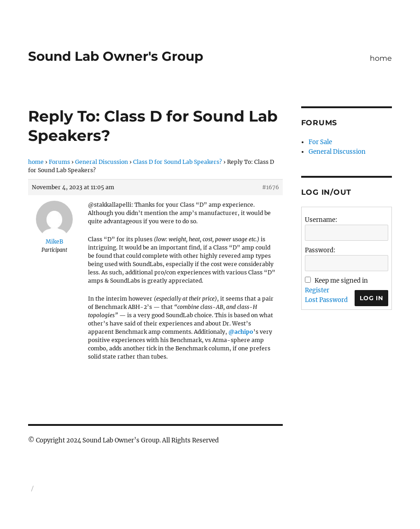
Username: (321, 220)
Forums (59, 162)
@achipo (241, 332)
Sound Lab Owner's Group (116, 56)
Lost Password (326, 300)
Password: (320, 250)
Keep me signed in (341, 281)
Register (317, 290)
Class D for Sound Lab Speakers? (178, 162)
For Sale (320, 142)
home (381, 58)
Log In (372, 298)
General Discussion (102, 162)
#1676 (271, 187)
